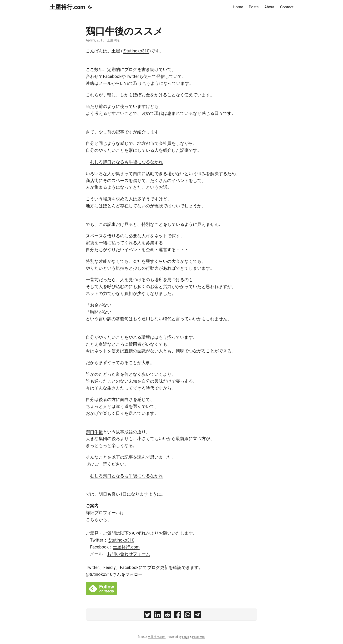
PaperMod (199, 637)
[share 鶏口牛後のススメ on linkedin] (157, 616)
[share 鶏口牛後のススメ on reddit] (167, 616)
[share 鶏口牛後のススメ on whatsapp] (187, 616)
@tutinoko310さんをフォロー (114, 574)
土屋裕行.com (67, 7)
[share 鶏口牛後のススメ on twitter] (147, 616)
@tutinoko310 (136, 51)
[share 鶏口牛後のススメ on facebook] (177, 616)
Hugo (186, 637)
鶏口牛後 (94, 432)
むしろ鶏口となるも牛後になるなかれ (126, 162)
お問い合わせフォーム (129, 554)
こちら (92, 520)
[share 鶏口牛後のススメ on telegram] (197, 616)
